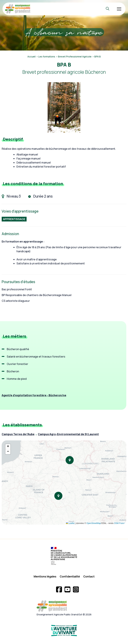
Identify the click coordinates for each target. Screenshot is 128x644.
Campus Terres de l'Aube (18, 434)
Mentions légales (45, 576)
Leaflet (70, 523)
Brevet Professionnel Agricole (75, 57)
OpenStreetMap (94, 523)
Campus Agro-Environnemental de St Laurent (68, 434)
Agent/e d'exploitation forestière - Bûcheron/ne (34, 395)
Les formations (47, 57)
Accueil (31, 57)
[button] (70, 460)
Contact (89, 576)
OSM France (120, 523)
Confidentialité (70, 576)
